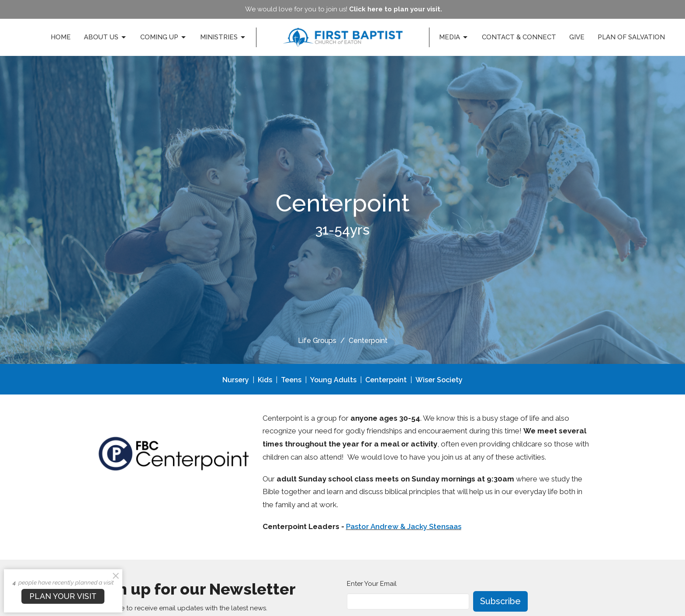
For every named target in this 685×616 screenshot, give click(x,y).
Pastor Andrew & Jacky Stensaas (404, 526)
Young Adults (333, 380)
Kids (265, 380)
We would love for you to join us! (344, 9)
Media (454, 38)
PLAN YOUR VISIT (63, 596)
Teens (291, 380)
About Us (106, 38)
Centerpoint (386, 380)
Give (577, 37)
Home (61, 37)
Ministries (223, 38)
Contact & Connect (519, 37)
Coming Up (164, 38)
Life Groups (317, 341)
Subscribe (500, 601)
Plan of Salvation (631, 37)
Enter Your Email (372, 584)
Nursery (236, 380)
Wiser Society (439, 380)
